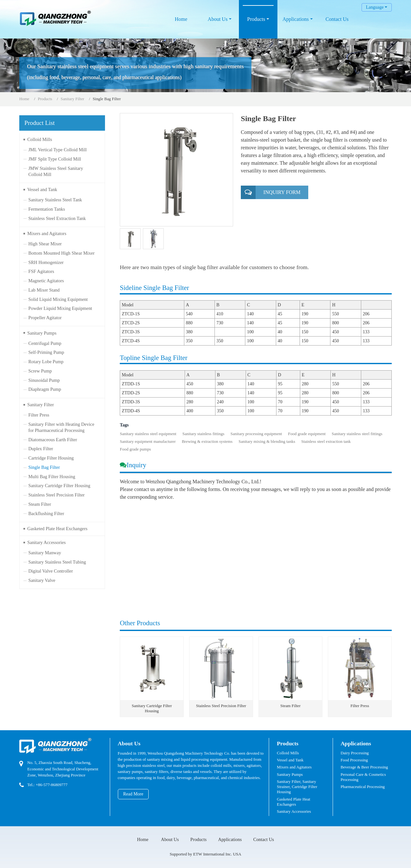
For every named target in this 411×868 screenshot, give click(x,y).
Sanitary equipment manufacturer (148, 441)
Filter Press (360, 706)
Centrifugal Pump (45, 343)
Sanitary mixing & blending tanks (267, 441)
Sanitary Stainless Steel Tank (55, 200)
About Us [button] (218, 19)
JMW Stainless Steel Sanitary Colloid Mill (56, 171)
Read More (133, 794)
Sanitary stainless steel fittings (357, 434)
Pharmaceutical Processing (363, 787)
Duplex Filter (41, 449)
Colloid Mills (40, 139)
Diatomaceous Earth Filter (53, 440)
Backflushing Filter (46, 513)
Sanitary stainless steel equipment (148, 434)
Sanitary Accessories (47, 542)
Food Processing (354, 760)
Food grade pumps (135, 449)
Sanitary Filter (73, 99)
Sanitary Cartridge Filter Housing (152, 708)
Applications (356, 743)
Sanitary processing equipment (256, 434)
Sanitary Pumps (42, 333)
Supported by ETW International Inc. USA (206, 854)
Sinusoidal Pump (44, 380)
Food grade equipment (307, 434)
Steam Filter (290, 706)
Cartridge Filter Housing (51, 458)
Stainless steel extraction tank (326, 441)
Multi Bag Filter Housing (52, 477)
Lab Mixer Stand (44, 290)
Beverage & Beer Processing (364, 767)
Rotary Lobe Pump (46, 362)
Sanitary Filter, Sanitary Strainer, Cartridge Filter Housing (297, 787)
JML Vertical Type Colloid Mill (57, 150)
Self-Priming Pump (46, 352)
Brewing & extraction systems (207, 441)
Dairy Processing (355, 753)
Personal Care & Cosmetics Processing (363, 777)
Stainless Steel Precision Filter (221, 706)
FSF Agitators (41, 271)
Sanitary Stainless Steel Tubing (57, 562)
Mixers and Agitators (47, 233)
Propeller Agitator (45, 318)
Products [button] (256, 19)
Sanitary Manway (45, 553)
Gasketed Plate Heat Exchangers (57, 529)
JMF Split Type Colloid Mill (55, 159)
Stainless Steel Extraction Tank (57, 218)
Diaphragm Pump (45, 389)
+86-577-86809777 (52, 785)
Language (375, 7)
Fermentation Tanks (47, 209)
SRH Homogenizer (46, 262)
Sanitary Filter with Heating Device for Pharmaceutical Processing (61, 427)
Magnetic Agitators (46, 281)
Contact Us (337, 19)
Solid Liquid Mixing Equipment (58, 299)
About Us (129, 743)
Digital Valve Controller (51, 571)
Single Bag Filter (44, 467)
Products (45, 99)
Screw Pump (40, 371)
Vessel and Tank (42, 189)
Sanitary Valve (42, 580)
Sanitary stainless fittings (203, 434)
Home (181, 19)
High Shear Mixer (45, 244)
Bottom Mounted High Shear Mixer (61, 253)
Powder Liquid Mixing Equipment (60, 308)
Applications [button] (296, 19)
